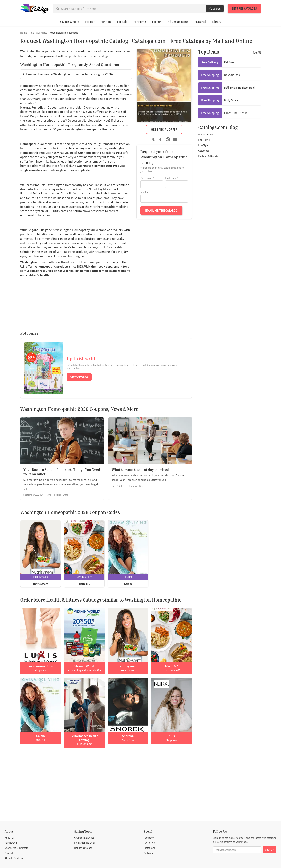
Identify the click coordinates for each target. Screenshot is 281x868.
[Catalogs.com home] (35, 9)
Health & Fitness (38, 33)
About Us (10, 838)
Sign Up (269, 850)
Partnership (11, 843)
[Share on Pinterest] (168, 139)
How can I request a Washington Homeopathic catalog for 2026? (70, 74)
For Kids (122, 22)
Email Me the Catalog (161, 210)
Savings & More (70, 22)
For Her (90, 22)
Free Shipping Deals (85, 843)
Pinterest (149, 853)
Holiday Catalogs (83, 848)
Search (215, 8)
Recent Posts (206, 134)
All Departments (178, 22)
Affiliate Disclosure (15, 858)
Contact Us (11, 853)
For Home (140, 22)
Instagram (149, 848)
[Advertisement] (106, 785)
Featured (200, 22)
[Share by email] (175, 139)
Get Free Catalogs (244, 8)
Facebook (149, 838)
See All (257, 52)
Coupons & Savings (84, 838)
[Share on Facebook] (160, 139)
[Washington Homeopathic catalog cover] (164, 85)
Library (217, 22)
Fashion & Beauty (208, 156)
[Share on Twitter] (153, 139)
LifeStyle (203, 145)
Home (24, 33)
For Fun (157, 22)
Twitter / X (149, 843)
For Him (106, 22)
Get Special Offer (164, 129)
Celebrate (204, 151)
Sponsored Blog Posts (16, 848)
